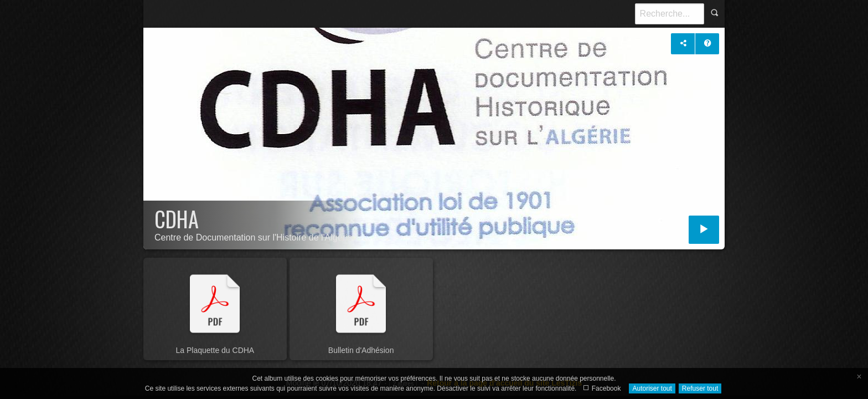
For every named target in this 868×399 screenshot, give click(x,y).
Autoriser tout (652, 388)
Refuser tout (700, 388)
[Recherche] (670, 14)
